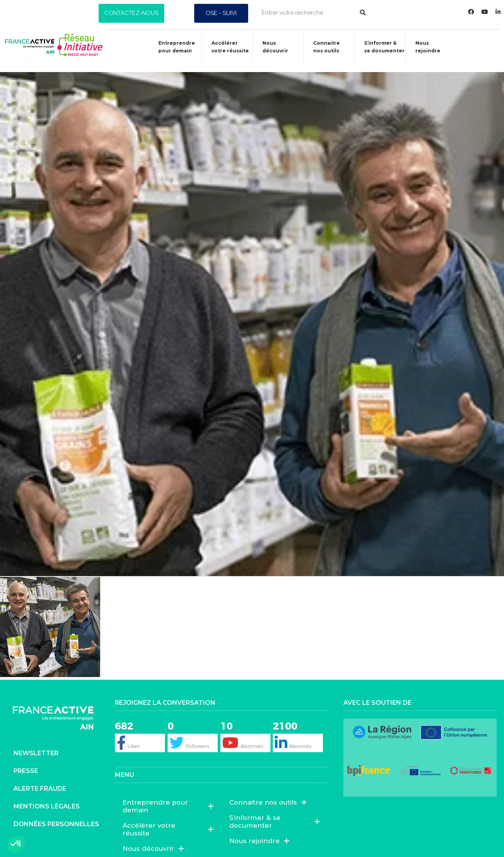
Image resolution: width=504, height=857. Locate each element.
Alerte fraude (40, 781)
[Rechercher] (363, 13)
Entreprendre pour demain (171, 47)
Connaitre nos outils (268, 795)
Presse (26, 764)
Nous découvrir (271, 47)
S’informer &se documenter (383, 47)
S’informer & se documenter (275, 815)
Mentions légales (47, 799)
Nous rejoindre (427, 47)
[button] (131, 13)
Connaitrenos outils (324, 47)
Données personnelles (56, 817)
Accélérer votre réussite (225, 47)
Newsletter (36, 746)
